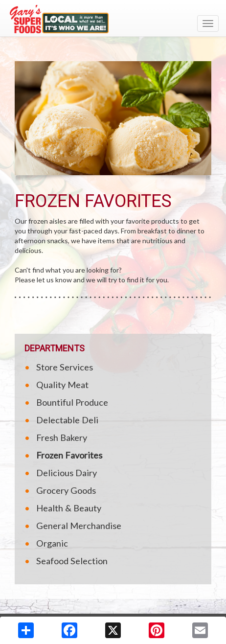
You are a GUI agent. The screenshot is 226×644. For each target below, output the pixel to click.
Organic (52, 543)
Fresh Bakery (62, 437)
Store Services (65, 367)
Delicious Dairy (67, 473)
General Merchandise (79, 526)
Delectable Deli (67, 420)
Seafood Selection (72, 561)
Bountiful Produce (72, 402)
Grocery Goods (66, 490)
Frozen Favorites (69, 455)
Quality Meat (62, 385)
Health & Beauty (69, 508)
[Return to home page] (113, 19)
